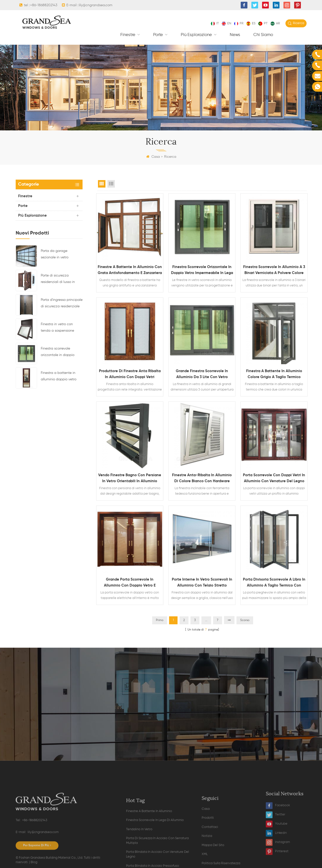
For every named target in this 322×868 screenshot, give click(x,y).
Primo (160, 620)
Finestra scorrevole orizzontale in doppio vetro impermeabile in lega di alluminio (58, 353)
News (235, 35)
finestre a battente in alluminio (149, 851)
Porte (159, 35)
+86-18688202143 (44, 5)
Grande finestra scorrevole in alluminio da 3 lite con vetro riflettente (202, 375)
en (227, 23)
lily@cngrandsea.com (96, 5)
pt (263, 23)
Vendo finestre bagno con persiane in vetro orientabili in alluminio (130, 478)
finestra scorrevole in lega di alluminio (155, 860)
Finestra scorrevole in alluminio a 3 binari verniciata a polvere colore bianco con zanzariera (274, 271)
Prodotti (208, 854)
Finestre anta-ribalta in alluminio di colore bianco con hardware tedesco (202, 479)
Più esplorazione (197, 35)
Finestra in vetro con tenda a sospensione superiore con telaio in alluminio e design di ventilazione (58, 328)
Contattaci (210, 863)
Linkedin (276, 862)
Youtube (277, 852)
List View (111, 184)
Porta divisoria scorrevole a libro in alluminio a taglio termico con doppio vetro (274, 583)
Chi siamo (263, 35)
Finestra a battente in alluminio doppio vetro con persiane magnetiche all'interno (61, 377)
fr (239, 23)
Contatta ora (161, 721)
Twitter (276, 843)
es (251, 23)
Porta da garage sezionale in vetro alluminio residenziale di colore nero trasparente (60, 255)
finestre (128, 35)
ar (275, 23)
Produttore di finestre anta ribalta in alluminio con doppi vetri (130, 374)
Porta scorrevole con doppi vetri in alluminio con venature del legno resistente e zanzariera (274, 479)
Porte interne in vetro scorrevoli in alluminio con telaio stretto (202, 582)
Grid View (102, 184)
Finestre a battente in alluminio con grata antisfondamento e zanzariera (130, 270)
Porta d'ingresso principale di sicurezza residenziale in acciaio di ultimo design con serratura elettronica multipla (62, 304)
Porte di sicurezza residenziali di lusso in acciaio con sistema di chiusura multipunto (59, 279)
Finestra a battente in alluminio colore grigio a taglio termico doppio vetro (274, 375)
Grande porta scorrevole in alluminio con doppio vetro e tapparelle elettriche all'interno (130, 583)
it (215, 23)
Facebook (278, 834)
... (206, 620)
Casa (153, 157)
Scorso (245, 620)
